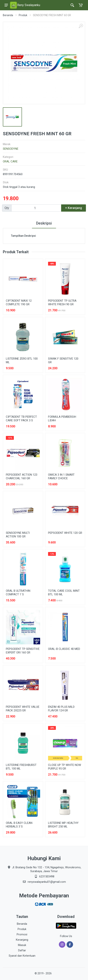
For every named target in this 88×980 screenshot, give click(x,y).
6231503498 (47, 876)
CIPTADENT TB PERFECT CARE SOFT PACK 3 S (21, 419)
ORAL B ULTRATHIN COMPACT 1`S (18, 593)
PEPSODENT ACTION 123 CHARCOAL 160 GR (22, 477)
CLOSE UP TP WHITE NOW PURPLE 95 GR (65, 767)
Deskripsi (44, 223)
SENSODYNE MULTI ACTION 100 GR (18, 535)
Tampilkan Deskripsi (23, 236)
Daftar (22, 950)
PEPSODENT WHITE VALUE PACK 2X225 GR (23, 709)
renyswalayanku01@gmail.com (47, 882)
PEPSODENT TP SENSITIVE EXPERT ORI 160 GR (23, 651)
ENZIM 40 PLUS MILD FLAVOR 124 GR (61, 709)
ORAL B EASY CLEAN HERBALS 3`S (19, 825)
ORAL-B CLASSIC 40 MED (64, 649)
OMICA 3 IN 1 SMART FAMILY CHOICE (61, 477)
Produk (23, 15)
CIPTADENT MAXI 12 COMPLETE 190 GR (19, 303)
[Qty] (36, 208)
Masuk (22, 945)
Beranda (8, 15)
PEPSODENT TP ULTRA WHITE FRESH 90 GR (62, 303)
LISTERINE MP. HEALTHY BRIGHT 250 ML (63, 825)
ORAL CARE (10, 161)
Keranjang (22, 940)
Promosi (22, 934)
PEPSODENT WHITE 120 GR (65, 533)
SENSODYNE (11, 149)
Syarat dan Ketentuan (22, 956)
